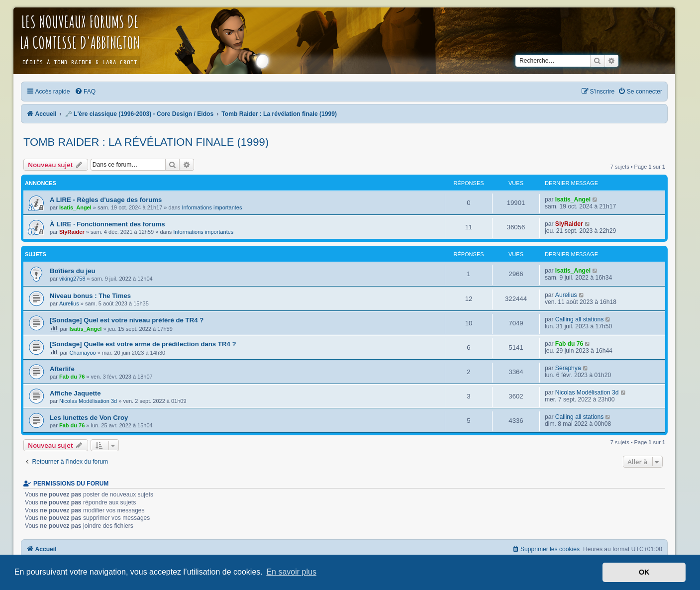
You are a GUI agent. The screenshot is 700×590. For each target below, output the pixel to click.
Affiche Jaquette (75, 393)
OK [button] (644, 572)
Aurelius (69, 303)
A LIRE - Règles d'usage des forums (106, 200)
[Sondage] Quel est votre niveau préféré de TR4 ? (127, 320)
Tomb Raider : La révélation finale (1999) (146, 142)
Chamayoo (83, 353)
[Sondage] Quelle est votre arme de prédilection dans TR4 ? (143, 344)
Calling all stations (579, 319)
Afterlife (62, 369)
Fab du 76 (569, 344)
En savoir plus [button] (291, 572)
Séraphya (568, 368)
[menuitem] (85, 92)
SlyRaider (72, 232)
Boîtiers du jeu (73, 271)
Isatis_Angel (75, 207)
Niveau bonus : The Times (90, 296)
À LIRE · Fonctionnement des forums (107, 224)
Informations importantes (212, 207)
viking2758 (72, 279)
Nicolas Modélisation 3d (88, 401)
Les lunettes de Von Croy (89, 418)
